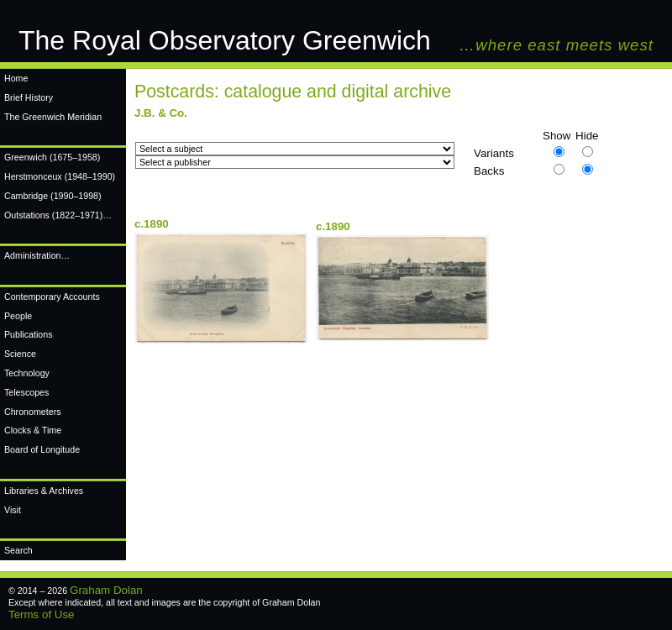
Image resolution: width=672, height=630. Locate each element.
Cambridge (53, 196)
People (18, 316)
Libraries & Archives (44, 491)
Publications (28, 334)
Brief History (29, 97)
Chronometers (33, 412)
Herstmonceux (60, 176)
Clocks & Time (33, 430)
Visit (13, 510)
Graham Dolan (106, 590)
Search (18, 550)
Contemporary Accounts (52, 297)
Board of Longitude (42, 449)
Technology (27, 373)
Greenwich (52, 157)
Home (16, 78)
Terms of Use (42, 614)
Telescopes (26, 392)
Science (20, 354)
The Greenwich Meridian (53, 117)
